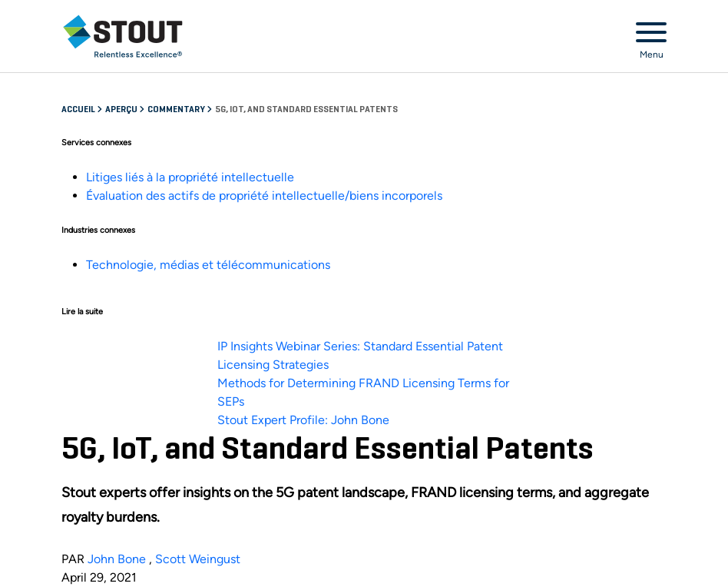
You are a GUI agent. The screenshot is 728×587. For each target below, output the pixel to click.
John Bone (117, 559)
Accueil (79, 110)
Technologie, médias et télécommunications (208, 265)
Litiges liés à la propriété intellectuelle (190, 177)
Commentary (177, 110)
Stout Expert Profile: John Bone (303, 420)
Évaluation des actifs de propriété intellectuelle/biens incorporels (264, 196)
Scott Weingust (198, 559)
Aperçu (122, 110)
